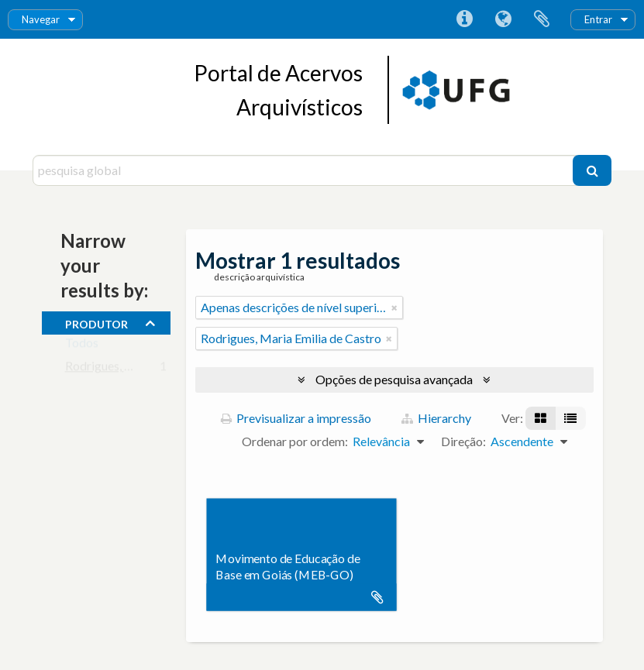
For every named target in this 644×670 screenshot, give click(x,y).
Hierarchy (436, 418)
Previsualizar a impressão (296, 418)
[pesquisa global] (305, 170)
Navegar (41, 19)
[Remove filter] (394, 308)
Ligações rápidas (464, 19)
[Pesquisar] (592, 170)
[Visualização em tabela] (570, 418)
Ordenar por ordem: (295, 441)
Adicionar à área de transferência (377, 597)
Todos (82, 346)
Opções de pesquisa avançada (394, 379)
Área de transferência (542, 19)
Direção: (463, 441)
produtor (96, 322)
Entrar (598, 19)
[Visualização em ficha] (541, 418)
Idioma (503, 19)
